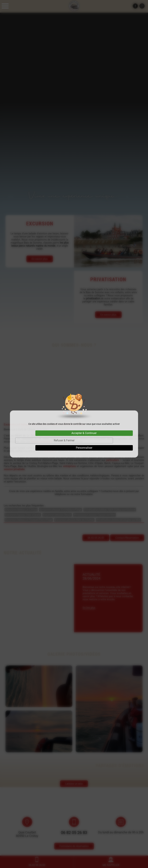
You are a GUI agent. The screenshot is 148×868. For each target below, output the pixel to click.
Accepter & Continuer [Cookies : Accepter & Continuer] (84, 433)
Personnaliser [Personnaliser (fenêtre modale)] (84, 448)
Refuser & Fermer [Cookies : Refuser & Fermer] (64, 440)
